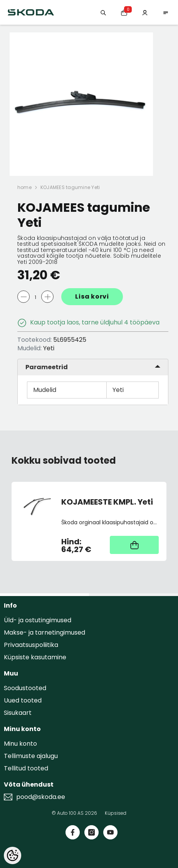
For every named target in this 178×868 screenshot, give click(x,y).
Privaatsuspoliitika (31, 645)
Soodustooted (25, 688)
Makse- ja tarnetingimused (44, 632)
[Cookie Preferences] (13, 855)
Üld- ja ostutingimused (38, 620)
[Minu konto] (145, 12)
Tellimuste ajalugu (31, 756)
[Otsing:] (103, 12)
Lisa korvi (92, 296)
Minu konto (20, 744)
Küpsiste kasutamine (35, 657)
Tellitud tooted (26, 768)
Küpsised (116, 813)
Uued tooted (23, 700)
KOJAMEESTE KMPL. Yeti (107, 502)
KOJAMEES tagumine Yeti (70, 187)
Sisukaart (18, 713)
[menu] (166, 12)
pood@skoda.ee (41, 797)
